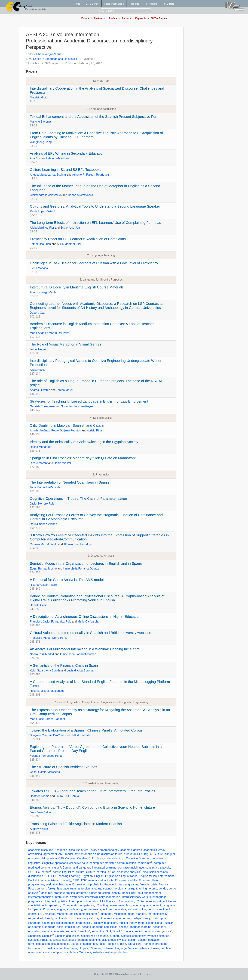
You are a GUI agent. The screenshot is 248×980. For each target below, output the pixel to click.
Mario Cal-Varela (88, 622)
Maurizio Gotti (39, 97)
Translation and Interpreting (61, 948)
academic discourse (41, 850)
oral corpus (159, 918)
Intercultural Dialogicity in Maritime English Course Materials (77, 287)
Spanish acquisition (68, 936)
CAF (61, 858)
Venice (133, 948)
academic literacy (154, 850)
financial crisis (149, 884)
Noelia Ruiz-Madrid (42, 654)
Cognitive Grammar (138, 858)
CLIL (91, 858)
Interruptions (77, 901)
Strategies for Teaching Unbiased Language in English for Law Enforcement (89, 401)
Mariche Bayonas (41, 122)
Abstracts (99, 18)
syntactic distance (158, 936)
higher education (99, 893)
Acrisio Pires (95, 430)
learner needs (92, 909)
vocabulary (71, 952)
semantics (98, 931)
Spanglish (34, 936)
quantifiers (111, 923)
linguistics (120, 909)
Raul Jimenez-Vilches (43, 524)
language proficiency (69, 909)
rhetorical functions (150, 923)
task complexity (111, 940)
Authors (126, 18)
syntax (57, 940)
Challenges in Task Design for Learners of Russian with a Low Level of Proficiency (94, 263)
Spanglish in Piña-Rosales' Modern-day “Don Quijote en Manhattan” (83, 458)
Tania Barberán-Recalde (45, 487)
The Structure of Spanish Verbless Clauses (63, 767)
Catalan (82, 858)
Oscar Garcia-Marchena (45, 772)
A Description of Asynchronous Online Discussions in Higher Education (85, 617)
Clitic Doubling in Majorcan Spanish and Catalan (68, 425)
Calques (70, 858)
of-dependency (141, 918)
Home (77, 4)
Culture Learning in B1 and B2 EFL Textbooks (65, 170)
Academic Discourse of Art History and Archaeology (87, 850)
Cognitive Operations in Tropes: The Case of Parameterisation (78, 499)
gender (163, 889)
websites (98, 952)
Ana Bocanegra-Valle (43, 292)
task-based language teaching (81, 940)
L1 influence (108, 901)
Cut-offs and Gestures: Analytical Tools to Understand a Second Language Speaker (95, 206)
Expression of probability (88, 884)
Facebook (111, 884)
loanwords (134, 909)
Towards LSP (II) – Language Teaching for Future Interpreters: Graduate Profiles (92, 791)
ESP (75, 881)
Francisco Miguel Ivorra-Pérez (49, 638)
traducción (134, 944)
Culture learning (96, 872)
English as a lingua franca (121, 876)
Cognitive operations (55, 863)
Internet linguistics (56, 901)
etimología (107, 881)
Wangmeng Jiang (41, 142)
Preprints (134, 4)
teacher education (149, 940)
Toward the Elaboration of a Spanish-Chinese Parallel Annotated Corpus (86, 730)
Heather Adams (39, 796)
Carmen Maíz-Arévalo (44, 544)
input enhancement (149, 893)
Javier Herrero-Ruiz (42, 504)
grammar (82, 893)
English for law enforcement (156, 876)
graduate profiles (64, 893)
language (132, 905)
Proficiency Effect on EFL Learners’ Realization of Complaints (78, 239)
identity (116, 893)
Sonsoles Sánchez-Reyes (77, 406)
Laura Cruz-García (67, 796)
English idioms (37, 881)
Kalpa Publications (114, 4)
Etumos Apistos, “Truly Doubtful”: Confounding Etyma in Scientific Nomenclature (92, 807)
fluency (163, 884)
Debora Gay (37, 313)
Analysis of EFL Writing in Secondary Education (67, 153)
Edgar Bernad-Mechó (43, 569)
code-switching (114, 858)
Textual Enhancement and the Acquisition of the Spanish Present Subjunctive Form (95, 117)
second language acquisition (100, 927)
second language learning (135, 927)
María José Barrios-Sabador (47, 719)
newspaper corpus (119, 918)
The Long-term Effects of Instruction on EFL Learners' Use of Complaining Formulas (95, 223)
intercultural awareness (69, 897)
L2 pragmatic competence (78, 905)
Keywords (141, 18)
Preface (113, 18)
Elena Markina (39, 268)
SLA (109, 931)
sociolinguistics (162, 931)
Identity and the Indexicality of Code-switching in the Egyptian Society (84, 442)
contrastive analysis (158, 868)
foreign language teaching (131, 889)
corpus (46, 872)
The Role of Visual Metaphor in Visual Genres (65, 344)
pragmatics (83, 923)
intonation (92, 901)
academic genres (131, 850)
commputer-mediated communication (113, 863)
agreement (50, 854)
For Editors (168, 4)
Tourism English (116, 944)
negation (100, 918)
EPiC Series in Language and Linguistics (51, 59)
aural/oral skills (133, 854)
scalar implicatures (69, 927)
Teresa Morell (65, 390)
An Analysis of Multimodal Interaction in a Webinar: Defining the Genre (85, 649)
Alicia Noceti (38, 370)
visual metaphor (53, 952)
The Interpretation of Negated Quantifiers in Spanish (71, 482)
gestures (47, 893)
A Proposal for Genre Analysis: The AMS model (67, 580)
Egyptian (87, 876)
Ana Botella (53, 671)
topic (102, 944)
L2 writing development (110, 905)
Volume (85, 18)
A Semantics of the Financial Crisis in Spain (64, 665)
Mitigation (120, 914)
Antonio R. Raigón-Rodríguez (91, 175)
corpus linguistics (64, 872)
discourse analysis (128, 872)
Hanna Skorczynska (80, 195)
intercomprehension (41, 897)
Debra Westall (63, 463)
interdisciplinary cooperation (103, 897)
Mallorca (50, 914)
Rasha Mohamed (41, 447)
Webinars (85, 952)
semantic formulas (77, 931)
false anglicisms (128, 884)
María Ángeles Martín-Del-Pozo (50, 333)
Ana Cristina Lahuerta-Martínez (49, 158)
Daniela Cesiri (39, 605)
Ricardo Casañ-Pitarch (44, 585)
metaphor (106, 914)
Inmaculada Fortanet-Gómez (81, 569)
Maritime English (67, 914)
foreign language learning (64, 889)
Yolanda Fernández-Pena (46, 756)
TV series (95, 948)
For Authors (151, 4)
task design (129, 940)
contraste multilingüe (131, 868)
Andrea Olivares (40, 390)
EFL (47, 876)
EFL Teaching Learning (66, 876)
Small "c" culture (123, 931)
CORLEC (34, 872)
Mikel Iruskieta (81, 735)
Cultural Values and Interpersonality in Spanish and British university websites (90, 633)
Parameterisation (39, 923)
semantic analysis (53, 931)
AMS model (66, 854)
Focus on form (37, 889)
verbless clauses (149, 948)
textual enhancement (84, 944)
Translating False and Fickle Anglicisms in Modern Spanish (76, 824)
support (114, 936)
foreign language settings (97, 889)
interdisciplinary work (135, 897)
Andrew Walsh (39, 829)
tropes (84, 948)
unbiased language (115, 948)
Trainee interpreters (154, 944)
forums (153, 889)
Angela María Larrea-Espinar (48, 175)
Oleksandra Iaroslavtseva (46, 195)
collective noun (79, 863)
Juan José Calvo (40, 812)
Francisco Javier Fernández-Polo (50, 622)
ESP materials (90, 881)
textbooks (63, 944)
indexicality (128, 893)
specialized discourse (94, 936)
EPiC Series (92, 4)
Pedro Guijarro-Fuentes (66, 430)
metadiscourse (88, 914)
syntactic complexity (133, 936)
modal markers (137, 914)
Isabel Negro (38, 349)
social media (143, 931)
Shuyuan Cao (38, 735)
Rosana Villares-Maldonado (47, 691)
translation (35, 948)
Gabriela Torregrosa (42, 406)
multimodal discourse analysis (73, 918)
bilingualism (50, 858)
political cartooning (63, 923)
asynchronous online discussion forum (98, 854)
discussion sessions (155, 872)
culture (80, 872)
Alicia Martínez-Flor (42, 228)
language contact (150, 905)
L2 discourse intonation (150, 901)
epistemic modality (59, 881)
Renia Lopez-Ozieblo (43, 211)
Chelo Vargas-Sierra (49, 54)
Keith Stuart (37, 671)
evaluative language (58, 884)
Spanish (47, 936)
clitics (99, 858)
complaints (144, 863)
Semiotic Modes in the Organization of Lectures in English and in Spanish (87, 564)
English (99, 876)
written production (116, 952)
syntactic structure (40, 940)
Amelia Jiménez (40, 430)
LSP (41, 914)
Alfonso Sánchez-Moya (78, 544)
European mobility (126, 881)
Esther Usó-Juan (71, 228)
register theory (128, 923)
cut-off (111, 872)
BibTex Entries (159, 18)
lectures (108, 909)
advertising (35, 854)
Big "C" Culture (154, 854)
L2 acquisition (125, 901)
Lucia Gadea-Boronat (80, 671)
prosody (98, 923)
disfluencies (36, 876)
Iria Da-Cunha (57, 735)
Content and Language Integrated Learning (90, 868)
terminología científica (42, 944)
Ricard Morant (39, 463)
